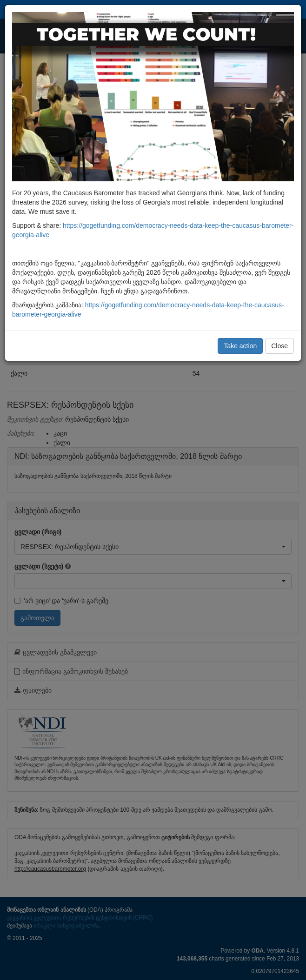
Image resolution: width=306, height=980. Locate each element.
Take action (240, 346)
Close (279, 346)
